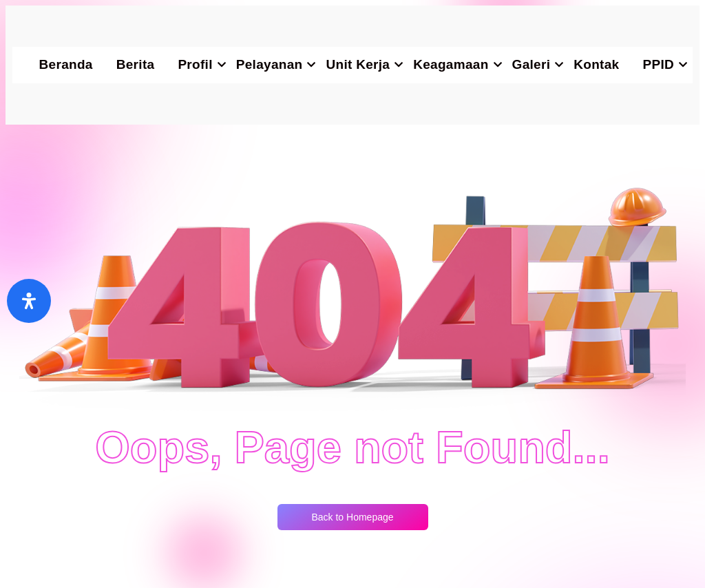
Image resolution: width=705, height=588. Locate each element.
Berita (136, 64)
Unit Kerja (364, 64)
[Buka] (29, 301)
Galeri (537, 64)
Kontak (596, 64)
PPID (664, 64)
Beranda (66, 64)
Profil (201, 64)
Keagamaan (456, 64)
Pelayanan (275, 64)
